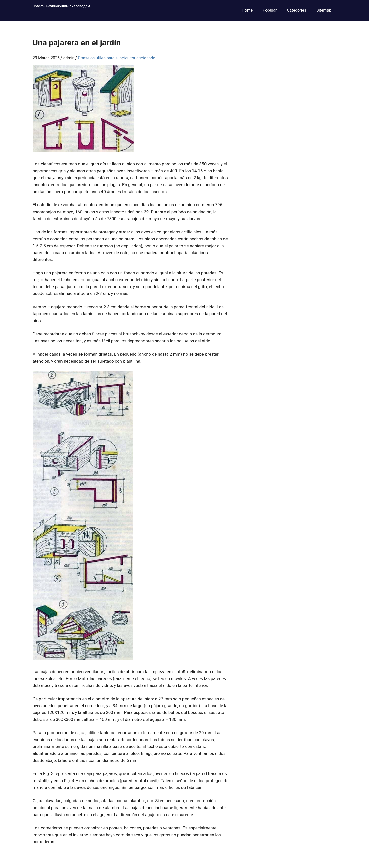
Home (247, 10)
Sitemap (324, 10)
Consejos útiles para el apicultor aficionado (117, 58)
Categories (296, 10)
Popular (270, 10)
